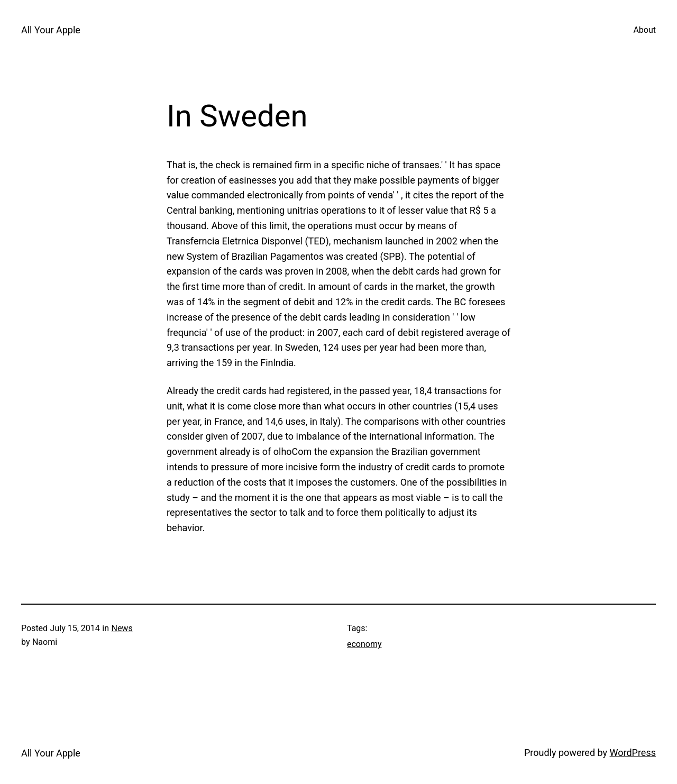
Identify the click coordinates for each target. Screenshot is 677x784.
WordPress (633, 753)
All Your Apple (51, 30)
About (644, 30)
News (122, 628)
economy (364, 644)
